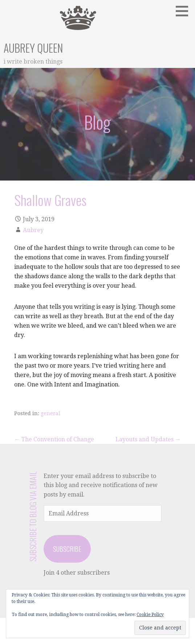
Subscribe (67, 549)
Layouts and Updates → (148, 439)
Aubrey (33, 230)
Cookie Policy (150, 615)
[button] (184, 11)
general (50, 413)
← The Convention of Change (54, 439)
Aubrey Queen (33, 48)
